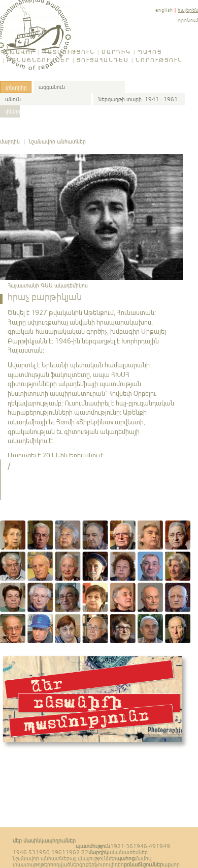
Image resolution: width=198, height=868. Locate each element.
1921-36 (122, 846)
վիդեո (116, 864)
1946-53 (24, 852)
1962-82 (77, 852)
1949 (163, 846)
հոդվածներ (65, 864)
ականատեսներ (128, 852)
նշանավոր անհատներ (57, 141)
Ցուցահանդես (103, 60)
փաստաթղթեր (31, 864)
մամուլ (143, 858)
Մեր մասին (26, 841)
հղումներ (64, 841)
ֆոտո (102, 864)
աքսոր (171, 864)
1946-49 (144, 846)
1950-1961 (51, 852)
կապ (46, 841)
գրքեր (87, 864)
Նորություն (159, 60)
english (164, 10)
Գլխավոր (18, 52)
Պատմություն (69, 52)
